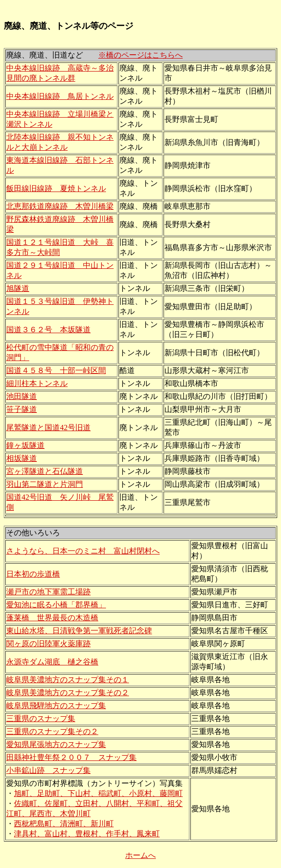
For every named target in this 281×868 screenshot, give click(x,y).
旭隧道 (18, 288)
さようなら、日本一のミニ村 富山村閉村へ (83, 551)
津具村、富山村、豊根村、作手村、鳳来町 (87, 834)
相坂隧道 (22, 458)
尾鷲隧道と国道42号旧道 (48, 428)
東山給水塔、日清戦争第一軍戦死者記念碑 (79, 631)
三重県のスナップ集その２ (52, 731)
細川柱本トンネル (37, 383)
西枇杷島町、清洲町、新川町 (64, 824)
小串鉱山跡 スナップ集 (48, 770)
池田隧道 (22, 396)
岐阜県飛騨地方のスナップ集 (56, 705)
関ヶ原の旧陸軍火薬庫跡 (48, 644)
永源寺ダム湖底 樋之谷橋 (52, 662)
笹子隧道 (22, 409)
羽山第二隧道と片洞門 (45, 484)
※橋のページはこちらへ (140, 55)
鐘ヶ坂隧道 (25, 445)
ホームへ (140, 855)
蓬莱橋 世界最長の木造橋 (52, 618)
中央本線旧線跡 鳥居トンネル (60, 96)
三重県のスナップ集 (41, 718)
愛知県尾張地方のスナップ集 (56, 744)
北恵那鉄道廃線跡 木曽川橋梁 (60, 206)
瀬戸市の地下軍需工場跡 (48, 592)
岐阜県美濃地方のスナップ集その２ (68, 693)
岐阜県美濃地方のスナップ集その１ (68, 680)
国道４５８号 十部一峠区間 (56, 370)
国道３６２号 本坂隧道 (48, 330)
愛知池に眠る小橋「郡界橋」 (56, 605)
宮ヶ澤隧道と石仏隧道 (45, 471)
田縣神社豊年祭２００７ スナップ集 (71, 757)
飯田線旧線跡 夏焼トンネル (56, 188)
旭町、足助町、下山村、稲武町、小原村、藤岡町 (98, 793)
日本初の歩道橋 (33, 574)
